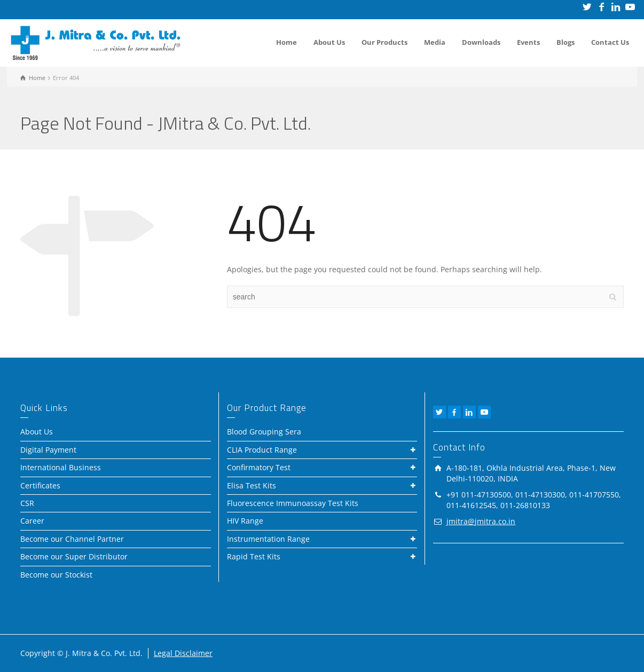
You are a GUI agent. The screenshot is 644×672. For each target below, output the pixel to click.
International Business (61, 467)
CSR (27, 503)
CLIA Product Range (262, 450)
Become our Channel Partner (72, 539)
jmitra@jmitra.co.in (481, 521)
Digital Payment (48, 450)
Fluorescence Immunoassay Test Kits (293, 503)
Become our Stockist (56, 575)
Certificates (40, 485)
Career (32, 521)
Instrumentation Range (268, 539)
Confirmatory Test (259, 467)
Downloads (481, 42)
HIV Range (245, 521)
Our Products (384, 42)
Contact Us (610, 42)
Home (286, 42)
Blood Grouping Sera (264, 432)
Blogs (566, 42)
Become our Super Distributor (74, 556)
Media (435, 42)
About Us (329, 42)
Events (528, 42)
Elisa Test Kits (252, 485)
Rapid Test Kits (254, 556)
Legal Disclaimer (183, 653)
